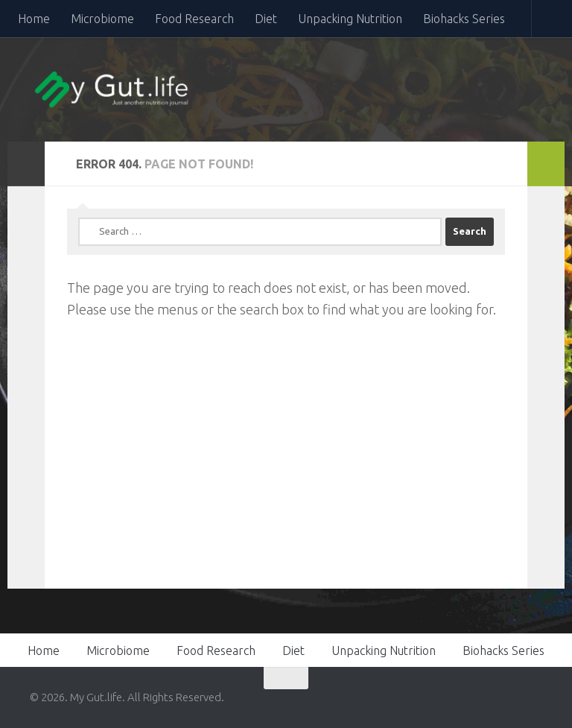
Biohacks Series (464, 19)
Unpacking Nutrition (350, 19)
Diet (266, 19)
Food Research (194, 19)
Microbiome (102, 19)
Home (34, 19)
